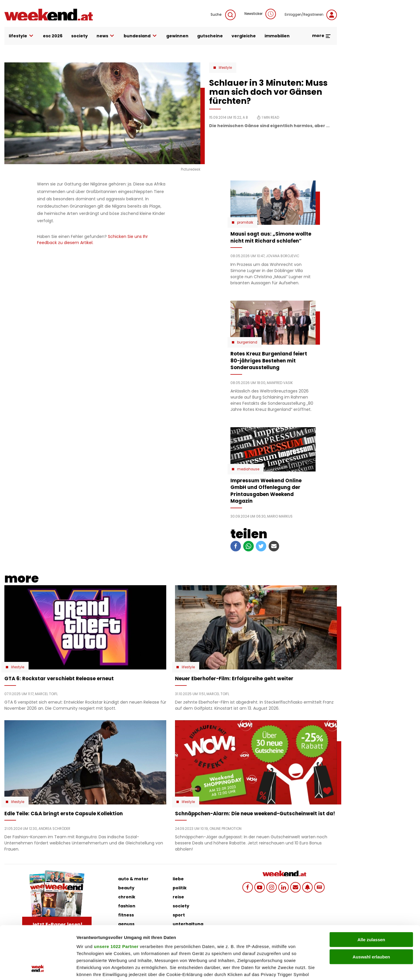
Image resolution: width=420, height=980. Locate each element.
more (322, 36)
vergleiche (244, 36)
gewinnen (177, 36)
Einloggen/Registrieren (311, 15)
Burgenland (247, 342)
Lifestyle (225, 68)
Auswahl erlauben (371, 907)
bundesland (141, 36)
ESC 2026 (53, 36)
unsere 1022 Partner (116, 897)
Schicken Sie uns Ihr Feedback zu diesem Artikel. (92, 240)
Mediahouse (248, 469)
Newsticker (260, 14)
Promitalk (245, 222)
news (106, 36)
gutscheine (210, 36)
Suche (223, 15)
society (79, 36)
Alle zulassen (371, 890)
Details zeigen (310, 968)
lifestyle (21, 36)
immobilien (277, 36)
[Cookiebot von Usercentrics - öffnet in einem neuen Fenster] (38, 969)
